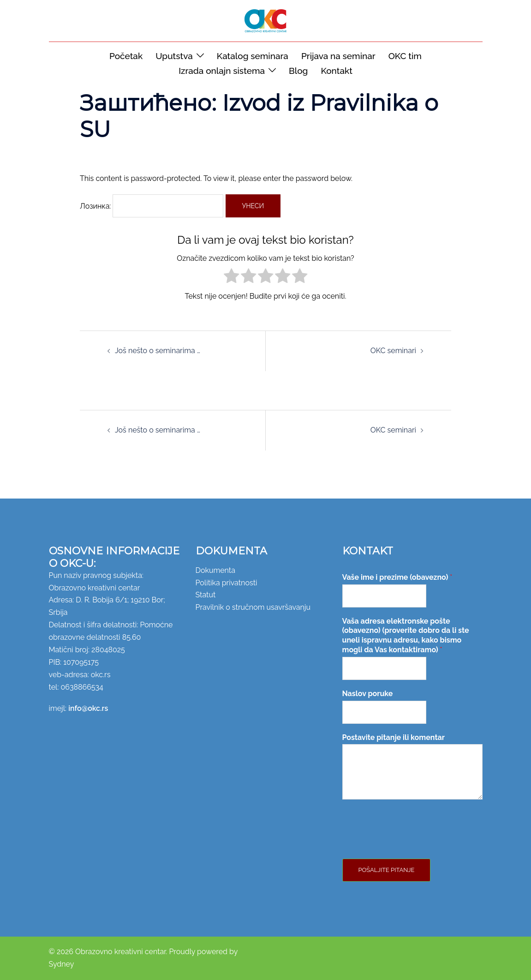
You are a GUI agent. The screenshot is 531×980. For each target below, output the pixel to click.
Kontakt (336, 71)
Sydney (62, 964)
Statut (206, 595)
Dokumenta (215, 570)
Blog (298, 71)
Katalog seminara (253, 56)
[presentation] (412, 843)
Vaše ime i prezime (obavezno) (397, 577)
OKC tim (405, 56)
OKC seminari (393, 351)
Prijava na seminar (338, 56)
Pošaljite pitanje (387, 870)
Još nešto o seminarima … (158, 351)
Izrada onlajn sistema (222, 71)
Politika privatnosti (227, 583)
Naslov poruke (368, 694)
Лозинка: (152, 206)
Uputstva (174, 56)
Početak (126, 56)
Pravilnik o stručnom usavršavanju (253, 607)
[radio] (231, 278)
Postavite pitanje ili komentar (394, 737)
